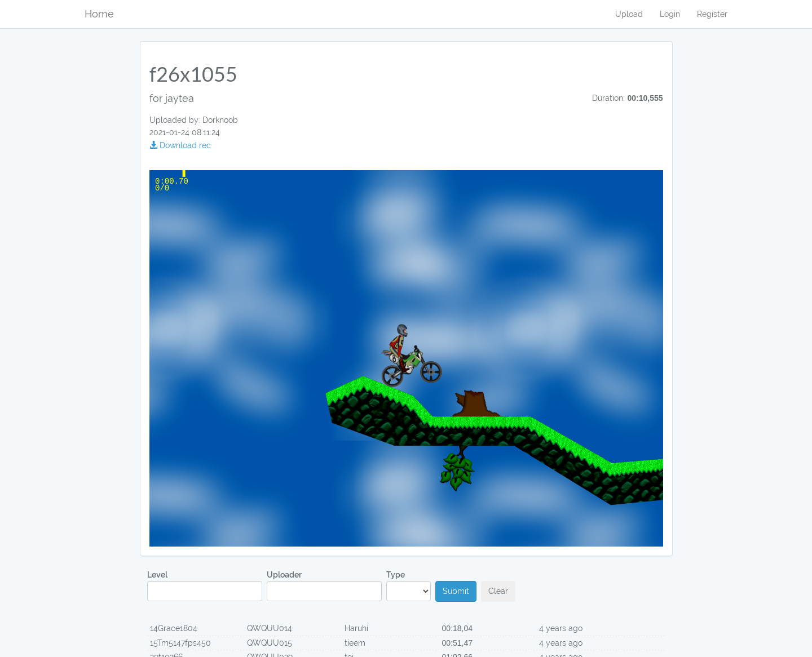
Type (409, 586)
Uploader (324, 586)
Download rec (180, 145)
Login (670, 14)
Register (712, 14)
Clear (498, 591)
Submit (456, 591)
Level (205, 586)
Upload (629, 14)
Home (99, 14)
